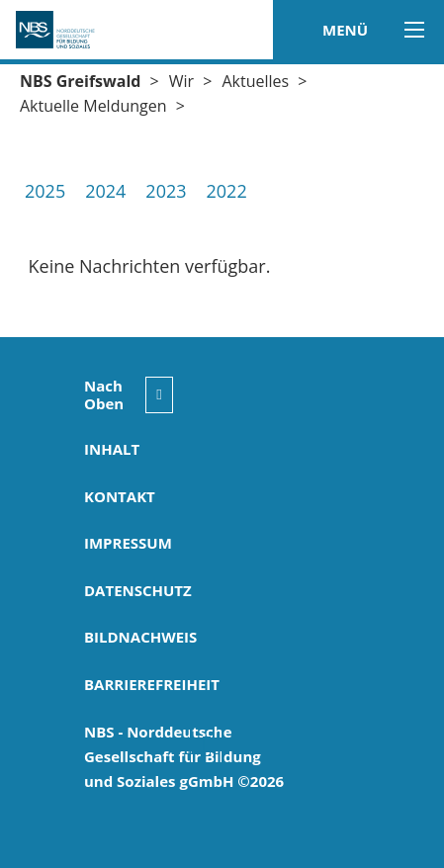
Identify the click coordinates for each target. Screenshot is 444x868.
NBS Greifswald (80, 81)
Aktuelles (255, 81)
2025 (45, 191)
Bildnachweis (140, 637)
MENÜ (368, 30)
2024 (105, 191)
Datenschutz (138, 590)
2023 (166, 191)
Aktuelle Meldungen (93, 106)
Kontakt (120, 496)
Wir (181, 81)
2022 (227, 191)
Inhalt (112, 449)
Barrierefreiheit (152, 684)
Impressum (128, 543)
